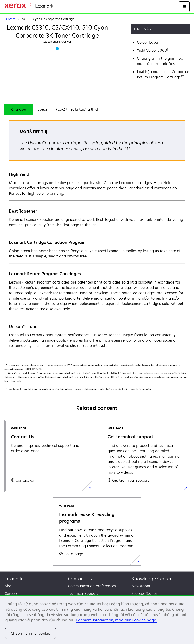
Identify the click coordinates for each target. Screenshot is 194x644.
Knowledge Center (151, 579)
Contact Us (80, 579)
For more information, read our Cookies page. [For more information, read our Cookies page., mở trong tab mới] (117, 620)
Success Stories (144, 593)
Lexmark (14, 579)
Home (58, 6)
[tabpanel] (97, 236)
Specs (42, 109)
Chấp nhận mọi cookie (30, 633)
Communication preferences (92, 586)
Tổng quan (19, 109)
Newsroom (141, 586)
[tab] (19, 109)
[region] (97, 620)
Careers (11, 593)
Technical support (83, 593)
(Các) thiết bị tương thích (78, 109)
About (10, 586)
